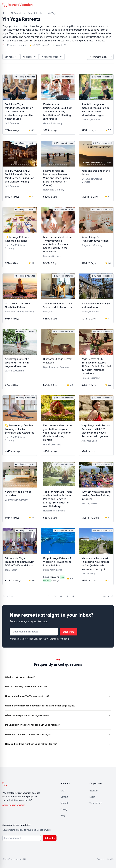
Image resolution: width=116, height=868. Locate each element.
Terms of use (96, 803)
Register (93, 791)
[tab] (11, 98)
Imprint (64, 803)
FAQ (62, 791)
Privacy (64, 809)
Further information (59, 639)
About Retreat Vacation (14, 805)
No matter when (52, 57)
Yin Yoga (52, 13)
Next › (108, 596)
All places (30, 57)
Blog (63, 815)
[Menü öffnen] (111, 5)
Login (92, 797)
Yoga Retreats (35, 13)
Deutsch (100, 859)
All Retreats (16, 13)
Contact (64, 797)
